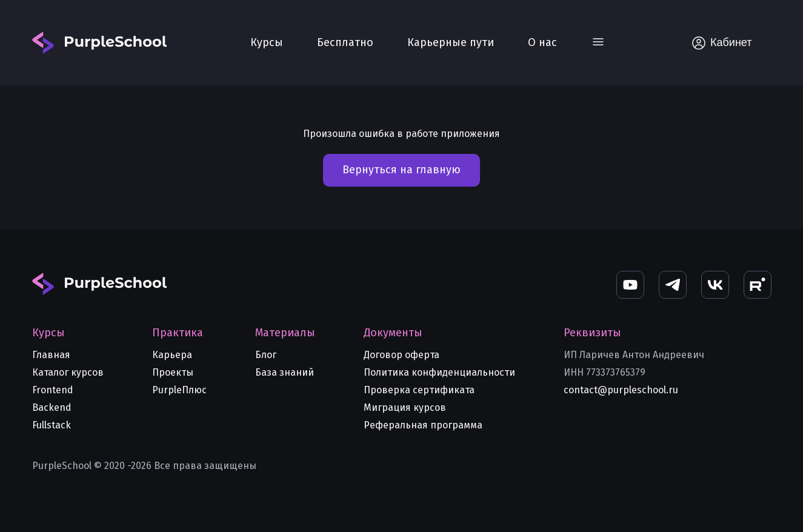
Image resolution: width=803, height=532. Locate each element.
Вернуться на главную (401, 170)
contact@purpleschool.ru (621, 390)
